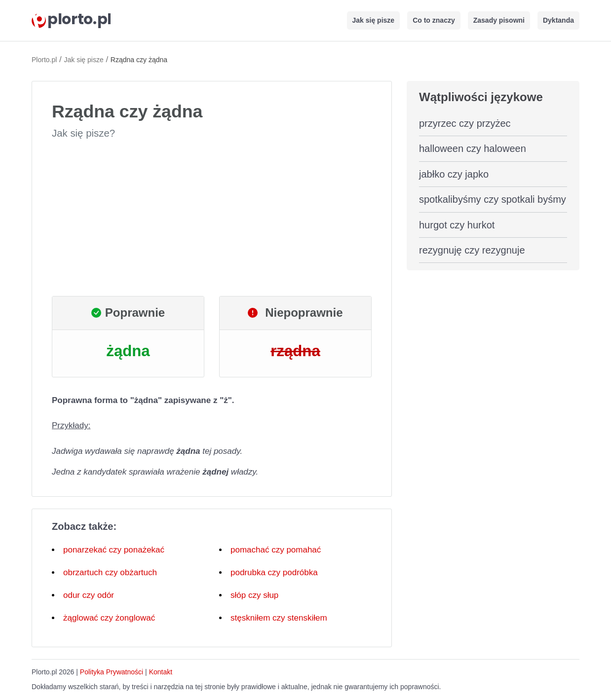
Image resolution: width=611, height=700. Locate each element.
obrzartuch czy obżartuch (110, 572)
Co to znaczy (434, 20)
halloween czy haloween (473, 148)
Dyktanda (558, 20)
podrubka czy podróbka (274, 572)
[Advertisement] (212, 218)
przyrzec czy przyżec (465, 123)
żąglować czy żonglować (109, 618)
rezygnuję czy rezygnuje (472, 250)
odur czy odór (89, 595)
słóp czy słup (254, 595)
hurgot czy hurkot (457, 225)
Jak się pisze (374, 20)
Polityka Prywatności (112, 672)
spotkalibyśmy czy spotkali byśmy (493, 199)
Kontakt (161, 672)
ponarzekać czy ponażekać (114, 550)
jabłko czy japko (454, 174)
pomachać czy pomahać (276, 550)
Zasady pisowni (499, 20)
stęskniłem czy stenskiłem (279, 618)
